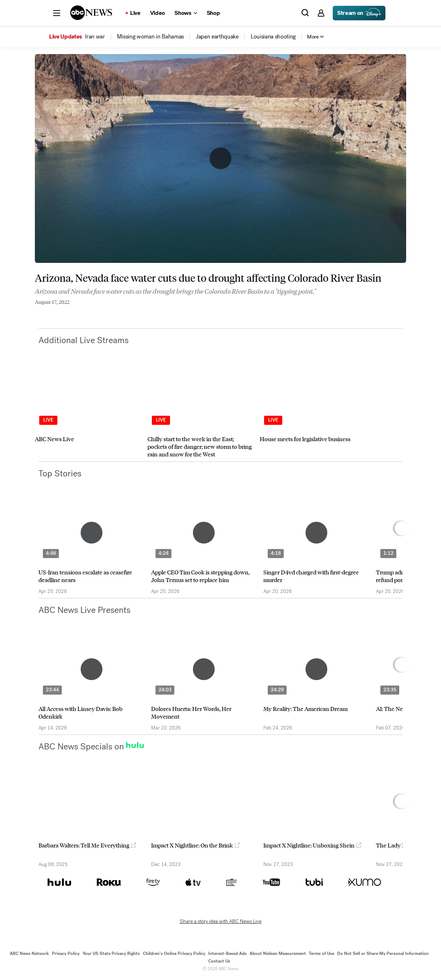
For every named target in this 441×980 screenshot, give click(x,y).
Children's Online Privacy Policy (174, 953)
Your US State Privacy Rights (111, 953)
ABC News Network (29, 953)
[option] (88, 414)
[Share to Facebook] (37, 312)
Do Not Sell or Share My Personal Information (383, 953)
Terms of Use (321, 953)
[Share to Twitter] (51, 312)
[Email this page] (66, 312)
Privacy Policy (66, 953)
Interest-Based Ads (227, 953)
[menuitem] (95, 37)
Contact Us (219, 961)
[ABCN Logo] (91, 13)
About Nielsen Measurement (278, 953)
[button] (57, 13)
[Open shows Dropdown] (186, 13)
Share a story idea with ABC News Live (221, 922)
